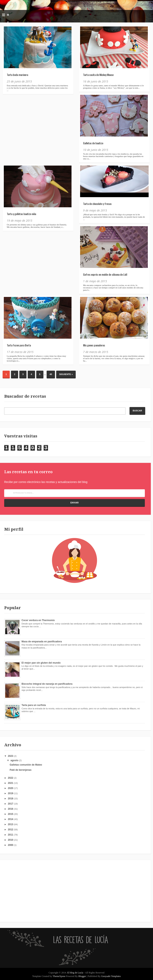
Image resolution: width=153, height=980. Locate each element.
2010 (11, 840)
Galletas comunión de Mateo (26, 765)
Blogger (82, 976)
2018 (11, 799)
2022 (11, 778)
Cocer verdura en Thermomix (38, 620)
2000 (11, 845)
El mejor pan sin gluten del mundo (41, 663)
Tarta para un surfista (34, 705)
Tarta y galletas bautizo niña (21, 214)
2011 (11, 835)
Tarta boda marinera (17, 75)
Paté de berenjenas (20, 770)
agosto (15, 760)
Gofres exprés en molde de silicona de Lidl (105, 274)
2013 (11, 824)
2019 (11, 793)
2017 (11, 804)
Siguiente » (66, 374)
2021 (11, 783)
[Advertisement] (29, 891)
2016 (11, 809)
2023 (11, 756)
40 (51, 374)
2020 (11, 788)
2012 (11, 830)
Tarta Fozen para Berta (19, 345)
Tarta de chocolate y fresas (97, 204)
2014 (11, 819)
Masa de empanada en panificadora (42, 642)
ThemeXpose (59, 976)
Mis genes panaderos (94, 345)
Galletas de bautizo (93, 143)
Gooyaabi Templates (111, 976)
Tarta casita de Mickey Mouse (98, 75)
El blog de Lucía (76, 973)
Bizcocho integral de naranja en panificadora (47, 684)
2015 (11, 814)
